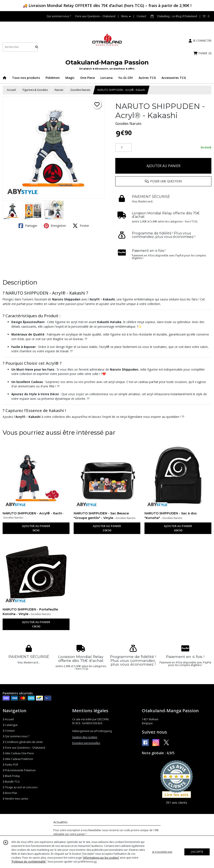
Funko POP (10, 765)
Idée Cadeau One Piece (18, 753)
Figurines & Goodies (35, 90)
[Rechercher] (37, 47)
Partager (28, 226)
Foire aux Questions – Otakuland (24, 748)
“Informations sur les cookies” (101, 858)
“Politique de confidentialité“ (29, 862)
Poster (81, 226)
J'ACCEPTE (197, 852)
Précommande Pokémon (19, 770)
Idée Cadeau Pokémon (18, 759)
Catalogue (10, 725)
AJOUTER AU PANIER (163, 166)
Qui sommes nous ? (16, 736)
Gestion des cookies (85, 737)
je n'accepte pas (162, 852)
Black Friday (11, 776)
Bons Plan (10, 793)
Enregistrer (55, 226)
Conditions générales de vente (23, 742)
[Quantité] (123, 147)
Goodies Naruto (80, 90)
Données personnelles (86, 743)
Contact (141, 16)
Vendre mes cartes (15, 799)
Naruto (59, 90)
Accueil (11, 90)
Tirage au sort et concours (20, 787)
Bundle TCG (11, 782)
